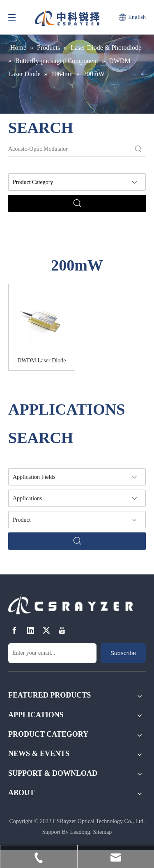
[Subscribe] (123, 653)
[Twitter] (46, 630)
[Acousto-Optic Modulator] (70, 149)
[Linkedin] (30, 630)
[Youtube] (62, 630)
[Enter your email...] (52, 653)
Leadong (80, 832)
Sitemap (102, 832)
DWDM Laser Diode (41, 360)
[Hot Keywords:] (138, 149)
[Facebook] (14, 630)
